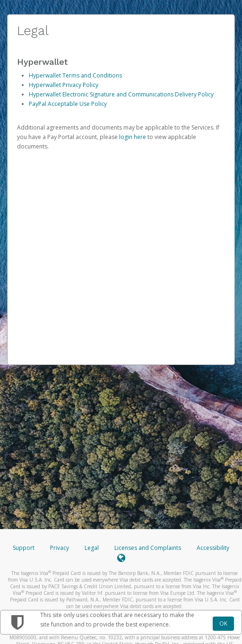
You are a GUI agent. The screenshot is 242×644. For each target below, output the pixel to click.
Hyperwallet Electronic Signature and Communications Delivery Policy (121, 94)
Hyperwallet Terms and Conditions (75, 75)
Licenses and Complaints (148, 548)
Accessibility (213, 548)
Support (24, 548)
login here (133, 137)
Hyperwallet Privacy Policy (64, 85)
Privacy (60, 548)
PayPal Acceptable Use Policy (68, 104)
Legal (92, 548)
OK (223, 623)
